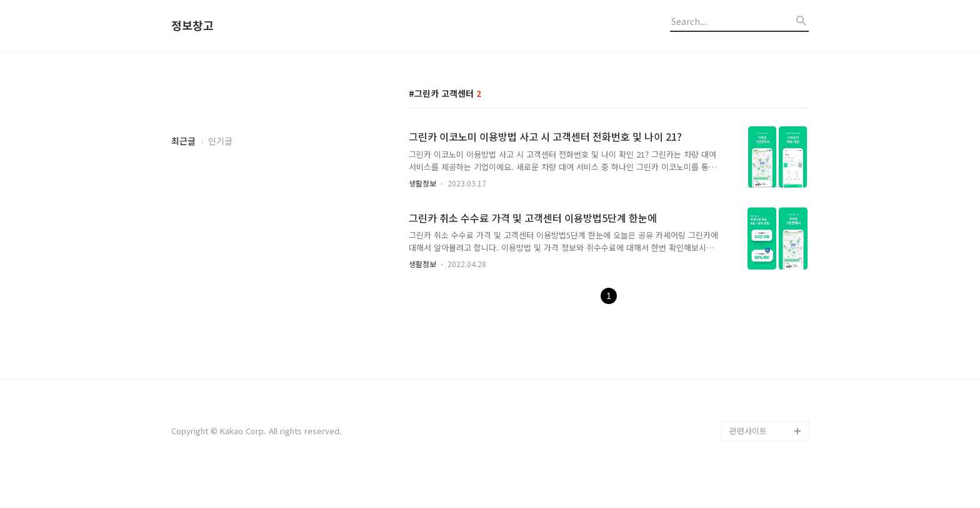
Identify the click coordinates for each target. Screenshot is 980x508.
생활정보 (422, 183)
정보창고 (192, 26)
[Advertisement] (265, 305)
